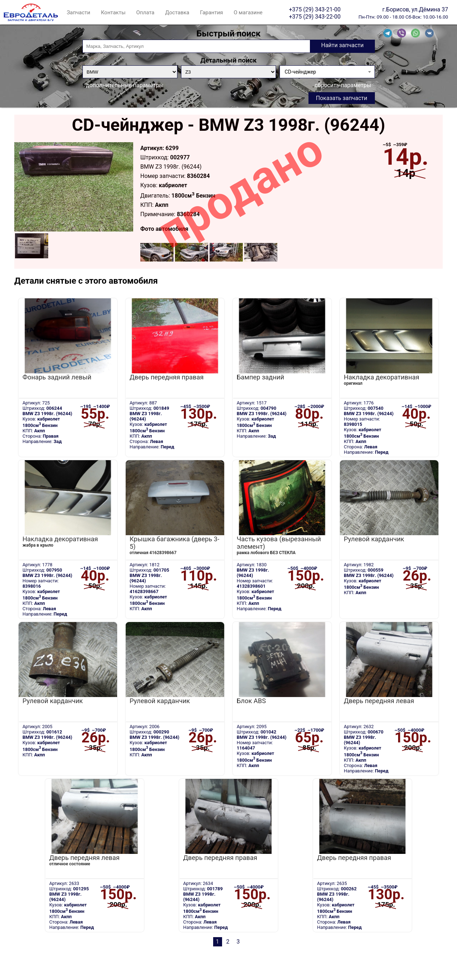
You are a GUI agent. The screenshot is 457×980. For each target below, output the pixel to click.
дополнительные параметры (125, 85)
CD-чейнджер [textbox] (300, 72)
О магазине (248, 13)
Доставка (177, 13)
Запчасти (79, 13)
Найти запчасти (342, 45)
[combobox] (327, 72)
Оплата (145, 13)
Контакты (113, 13)
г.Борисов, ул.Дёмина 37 (415, 9)
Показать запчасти (342, 98)
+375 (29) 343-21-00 (315, 9)
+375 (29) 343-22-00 (315, 16)
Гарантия (211, 13)
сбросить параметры (343, 85)
